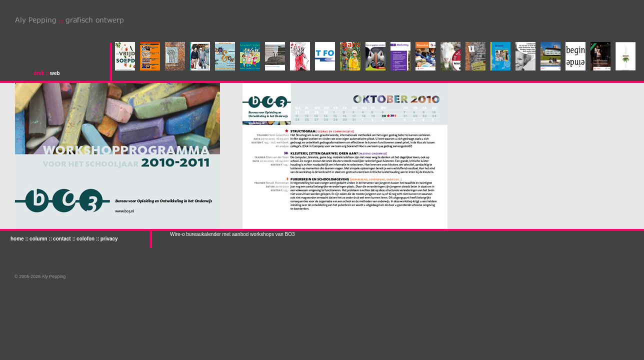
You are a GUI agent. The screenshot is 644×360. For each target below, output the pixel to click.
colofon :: (88, 239)
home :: (19, 239)
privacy (109, 239)
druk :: (41, 73)
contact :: (64, 239)
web (55, 73)
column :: (41, 239)
